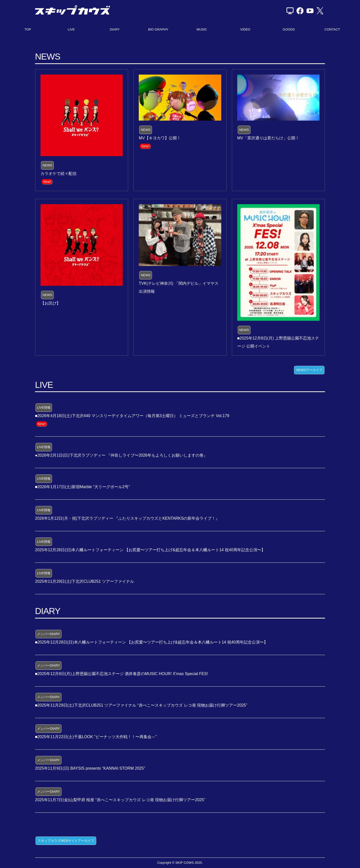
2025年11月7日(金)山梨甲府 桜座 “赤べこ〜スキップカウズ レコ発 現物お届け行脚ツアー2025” (120, 800)
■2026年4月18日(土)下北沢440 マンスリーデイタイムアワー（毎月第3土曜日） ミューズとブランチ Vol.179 (132, 416)
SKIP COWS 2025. (189, 863)
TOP (28, 29)
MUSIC (202, 29)
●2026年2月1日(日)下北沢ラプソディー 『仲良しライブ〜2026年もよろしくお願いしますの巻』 (121, 455)
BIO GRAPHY (158, 29)
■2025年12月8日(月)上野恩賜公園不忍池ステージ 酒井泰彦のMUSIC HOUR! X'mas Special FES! (121, 674)
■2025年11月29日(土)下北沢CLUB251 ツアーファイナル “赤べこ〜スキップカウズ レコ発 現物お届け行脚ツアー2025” (141, 705)
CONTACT (332, 29)
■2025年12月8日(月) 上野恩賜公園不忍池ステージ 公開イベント (278, 342)
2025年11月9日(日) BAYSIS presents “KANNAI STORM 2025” (90, 768)
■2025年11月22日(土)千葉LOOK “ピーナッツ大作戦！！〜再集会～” (96, 737)
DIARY (115, 29)
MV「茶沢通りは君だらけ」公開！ (268, 138)
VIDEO (245, 29)
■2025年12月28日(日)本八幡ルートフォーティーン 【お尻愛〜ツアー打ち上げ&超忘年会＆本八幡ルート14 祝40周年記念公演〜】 (151, 642)
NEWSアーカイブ (309, 370)
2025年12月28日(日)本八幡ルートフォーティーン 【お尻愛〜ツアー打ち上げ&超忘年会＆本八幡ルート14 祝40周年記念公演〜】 (150, 550)
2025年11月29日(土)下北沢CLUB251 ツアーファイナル (84, 581)
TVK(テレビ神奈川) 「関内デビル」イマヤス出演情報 (178, 287)
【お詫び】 (50, 303)
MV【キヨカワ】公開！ (160, 138)
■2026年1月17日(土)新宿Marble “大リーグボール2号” (82, 487)
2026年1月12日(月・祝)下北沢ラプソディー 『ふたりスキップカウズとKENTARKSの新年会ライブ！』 (127, 518)
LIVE (71, 29)
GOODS (289, 29)
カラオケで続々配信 (58, 174)
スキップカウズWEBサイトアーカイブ (66, 841)
